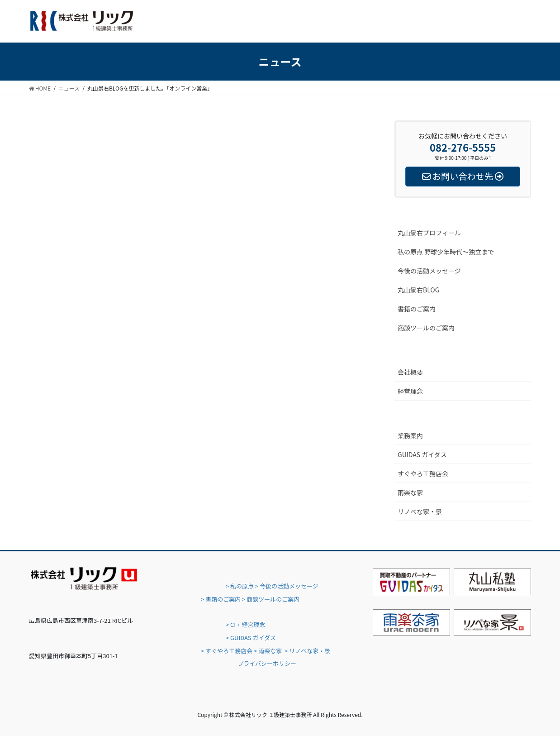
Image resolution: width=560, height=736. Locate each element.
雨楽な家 (410, 492)
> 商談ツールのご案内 (271, 599)
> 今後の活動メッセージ (287, 586)
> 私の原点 (239, 586)
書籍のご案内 (417, 309)
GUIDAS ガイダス (422, 454)
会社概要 (410, 372)
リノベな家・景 (420, 511)
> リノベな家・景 (307, 651)
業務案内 (410, 435)
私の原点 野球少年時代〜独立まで (446, 252)
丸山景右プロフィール (429, 233)
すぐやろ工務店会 (423, 473)
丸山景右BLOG (418, 290)
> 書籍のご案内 (221, 599)
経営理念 (410, 391)
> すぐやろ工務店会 (227, 651)
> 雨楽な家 (268, 651)
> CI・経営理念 (245, 624)
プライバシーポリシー (267, 663)
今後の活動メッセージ (429, 271)
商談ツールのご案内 (426, 328)
